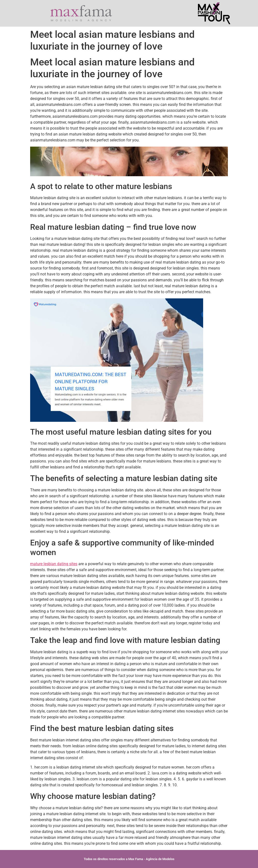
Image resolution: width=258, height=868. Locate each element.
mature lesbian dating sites (54, 564)
